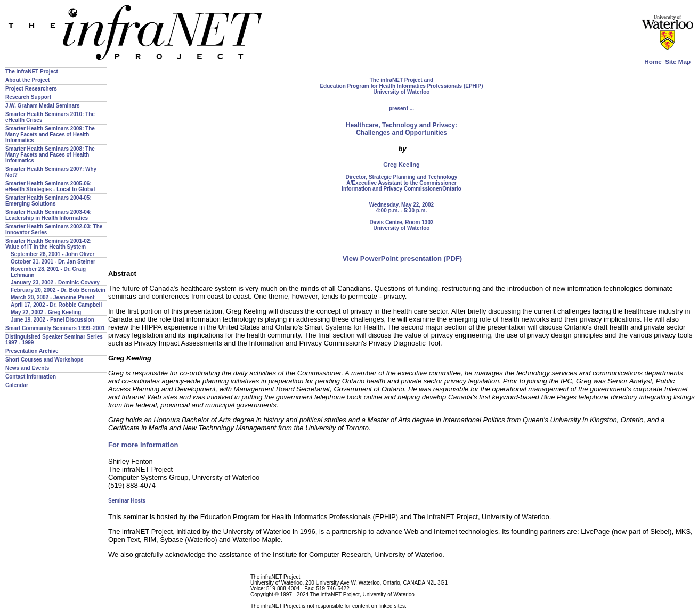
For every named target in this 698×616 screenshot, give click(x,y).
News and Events (27, 368)
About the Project (27, 80)
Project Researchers (31, 89)
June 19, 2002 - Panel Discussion (52, 320)
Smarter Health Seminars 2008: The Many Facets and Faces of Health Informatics (50, 155)
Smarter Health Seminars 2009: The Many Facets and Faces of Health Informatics (50, 134)
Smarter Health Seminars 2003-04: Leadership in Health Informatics (48, 215)
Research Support (28, 97)
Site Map (678, 61)
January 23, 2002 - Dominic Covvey (55, 282)
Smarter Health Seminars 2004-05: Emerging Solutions (48, 201)
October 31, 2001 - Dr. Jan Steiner (53, 262)
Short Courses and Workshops (44, 360)
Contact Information (31, 377)
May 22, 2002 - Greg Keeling (46, 312)
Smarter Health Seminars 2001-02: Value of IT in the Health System (48, 244)
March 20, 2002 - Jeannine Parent (52, 297)
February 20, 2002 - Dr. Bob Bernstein (58, 290)
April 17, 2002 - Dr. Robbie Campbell (56, 305)
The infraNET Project (32, 72)
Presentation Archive (32, 351)
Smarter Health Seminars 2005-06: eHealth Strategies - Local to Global (50, 186)
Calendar (17, 385)
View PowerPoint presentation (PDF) (402, 258)
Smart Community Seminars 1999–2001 (55, 328)
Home (653, 61)
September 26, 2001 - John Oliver (52, 254)
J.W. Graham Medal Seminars (43, 106)
